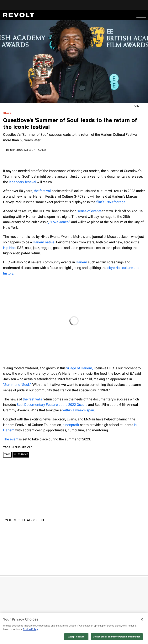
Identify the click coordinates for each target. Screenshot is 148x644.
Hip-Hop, (10, 248)
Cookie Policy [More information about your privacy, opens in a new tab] (30, 629)
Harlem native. (44, 242)
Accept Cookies (76, 637)
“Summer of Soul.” (17, 385)
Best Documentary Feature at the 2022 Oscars (52, 405)
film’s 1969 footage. (111, 202)
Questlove (21, 454)
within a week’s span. (79, 410)
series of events (89, 211)
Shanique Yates (21, 150)
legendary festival (22, 182)
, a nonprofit (70, 425)
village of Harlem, (80, 368)
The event (11, 439)
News (7, 113)
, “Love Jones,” (59, 222)
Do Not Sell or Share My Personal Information (117, 637)
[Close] (142, 619)
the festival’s (32, 399)
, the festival (41, 191)
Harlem (81, 262)
